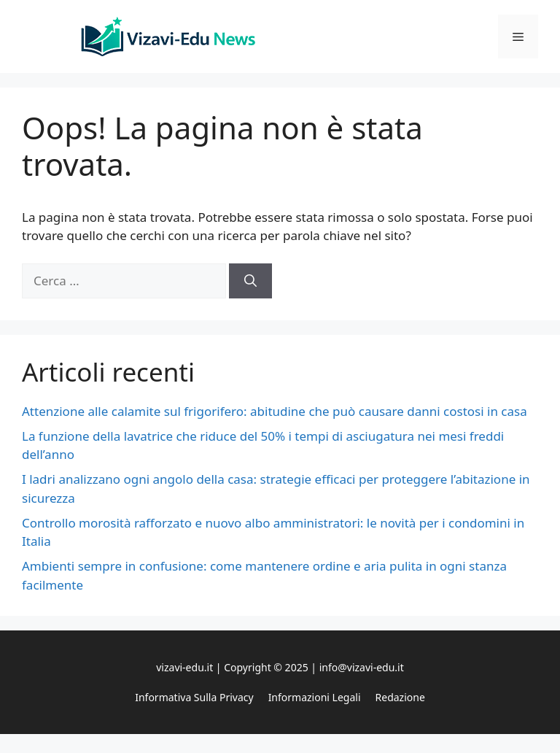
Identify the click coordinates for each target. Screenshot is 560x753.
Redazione (400, 697)
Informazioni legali (315, 697)
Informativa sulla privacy (194, 697)
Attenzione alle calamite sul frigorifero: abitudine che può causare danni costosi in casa (275, 411)
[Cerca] (250, 281)
